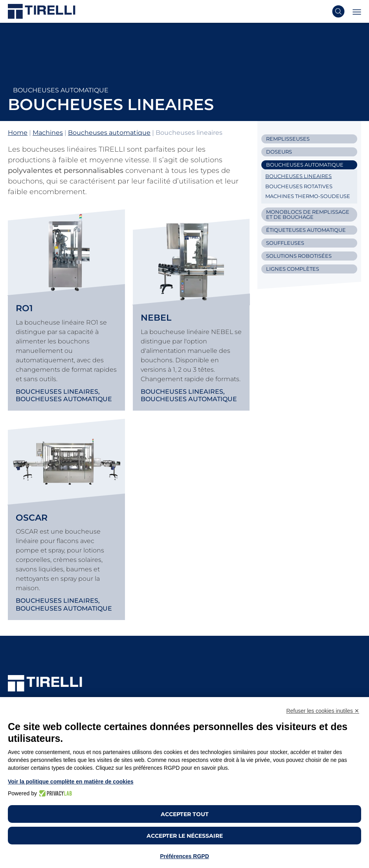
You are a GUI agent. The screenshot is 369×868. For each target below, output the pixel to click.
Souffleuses (285, 243)
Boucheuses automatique (61, 90)
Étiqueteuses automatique (306, 230)
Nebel (156, 318)
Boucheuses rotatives (299, 186)
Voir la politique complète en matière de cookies (71, 782)
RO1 (24, 308)
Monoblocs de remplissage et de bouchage (308, 214)
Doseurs (279, 152)
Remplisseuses (288, 139)
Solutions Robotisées (299, 256)
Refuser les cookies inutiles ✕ (323, 711)
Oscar (32, 518)
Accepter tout (185, 814)
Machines (48, 133)
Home (18, 133)
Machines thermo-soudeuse (308, 196)
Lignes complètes (293, 269)
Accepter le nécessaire (185, 836)
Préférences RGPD (184, 856)
